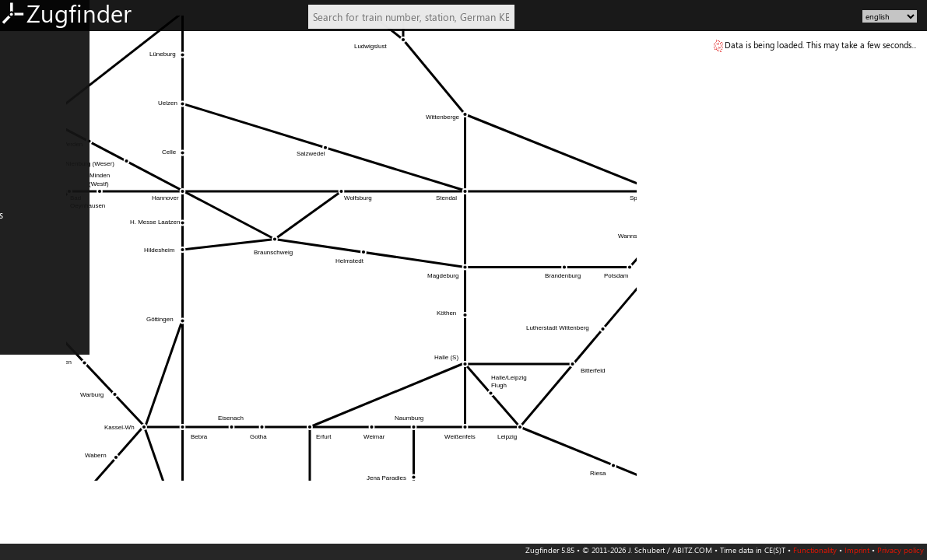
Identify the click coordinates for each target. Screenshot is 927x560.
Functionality (815, 550)
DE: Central (30, 111)
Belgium (23, 249)
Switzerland (31, 203)
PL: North (26, 387)
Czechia (23, 432)
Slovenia (24, 456)
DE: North (28, 42)
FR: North (26, 295)
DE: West (25, 65)
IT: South (25, 364)
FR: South (26, 318)
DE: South (27, 134)
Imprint (857, 550)
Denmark (26, 271)
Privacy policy (901, 550)
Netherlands (33, 226)
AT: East (23, 157)
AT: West (25, 180)
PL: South (26, 410)
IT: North (25, 341)
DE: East (23, 88)
